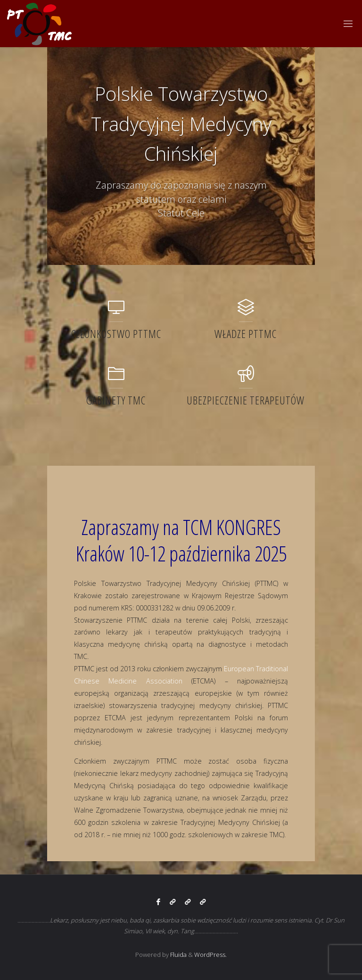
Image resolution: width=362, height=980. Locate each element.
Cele (195, 213)
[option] (181, 156)
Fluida (178, 955)
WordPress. (210, 955)
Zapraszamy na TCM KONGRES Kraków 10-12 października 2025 (181, 540)
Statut (171, 213)
